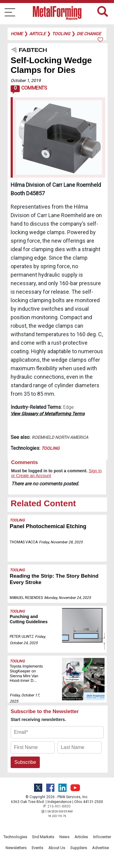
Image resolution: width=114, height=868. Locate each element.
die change (89, 34)
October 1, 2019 (26, 80)
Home (17, 34)
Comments (29, 90)
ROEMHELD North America (60, 437)
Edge (68, 407)
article (37, 34)
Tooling (50, 448)
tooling (61, 34)
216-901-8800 (59, 806)
